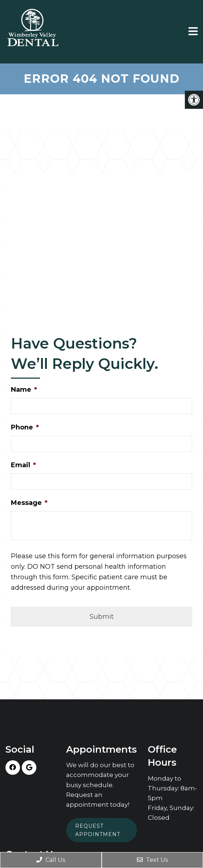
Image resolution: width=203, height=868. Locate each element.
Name (24, 390)
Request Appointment (98, 830)
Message (29, 503)
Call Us (51, 860)
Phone (25, 427)
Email (23, 465)
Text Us (152, 860)
